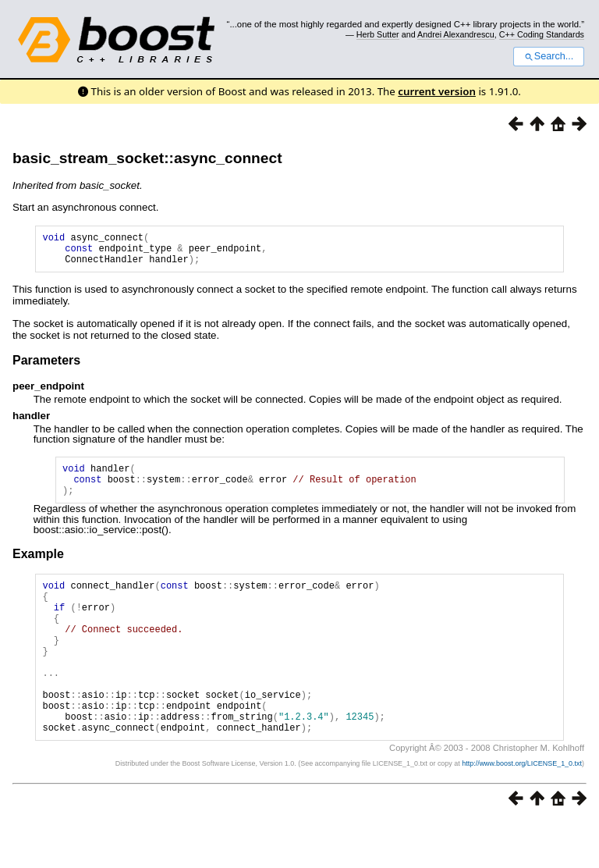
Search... (549, 56)
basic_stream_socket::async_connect (147, 158)
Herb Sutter (378, 34)
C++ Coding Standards (542, 34)
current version (437, 91)
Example (38, 568)
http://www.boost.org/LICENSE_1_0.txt (522, 810)
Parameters (46, 367)
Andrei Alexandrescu (456, 34)
